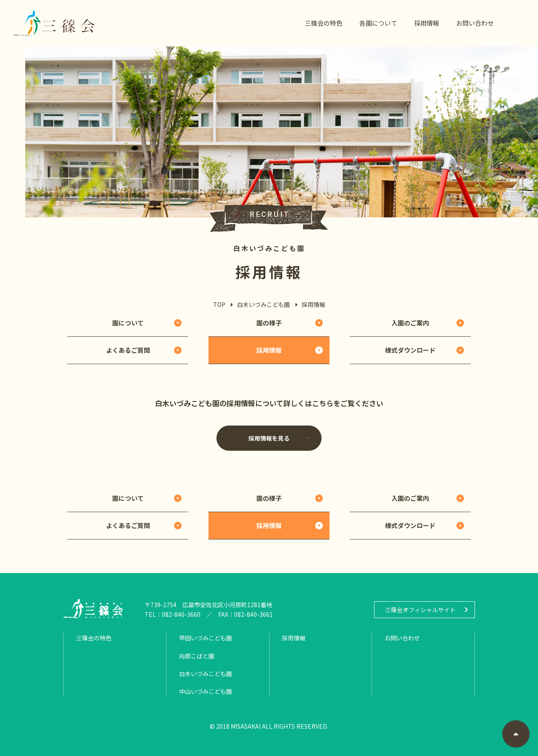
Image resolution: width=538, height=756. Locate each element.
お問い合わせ (475, 23)
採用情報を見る (279, 438)
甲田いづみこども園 (206, 638)
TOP (219, 304)
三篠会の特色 (324, 23)
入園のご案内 (410, 323)
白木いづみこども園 (264, 304)
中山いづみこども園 (206, 691)
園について (128, 323)
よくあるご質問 (128, 350)
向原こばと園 (197, 656)
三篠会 (54, 23)
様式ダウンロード (410, 350)
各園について (378, 23)
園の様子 (269, 323)
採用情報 (427, 23)
